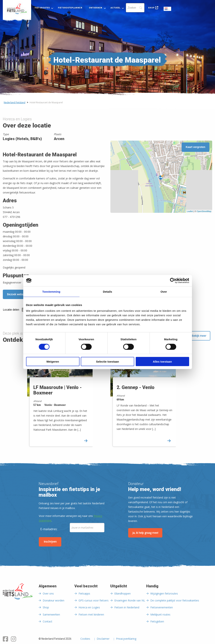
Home (17, 9)
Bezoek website (17, 294)
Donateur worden (54, 600)
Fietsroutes (42, 8)
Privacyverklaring (126, 639)
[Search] (135, 8)
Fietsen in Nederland (127, 607)
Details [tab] (107, 291)
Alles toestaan (162, 362)
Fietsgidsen (157, 621)
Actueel (116, 8)
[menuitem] (17, 9)
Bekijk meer (199, 336)
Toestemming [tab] (51, 291)
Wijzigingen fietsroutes (164, 593)
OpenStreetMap (204, 211)
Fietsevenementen (162, 607)
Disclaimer (103, 639)
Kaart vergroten (196, 147)
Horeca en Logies (89, 607)
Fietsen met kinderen (91, 614)
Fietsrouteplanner (70, 8)
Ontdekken (96, 8)
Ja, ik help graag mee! (145, 533)
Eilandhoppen (122, 593)
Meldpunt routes (160, 614)
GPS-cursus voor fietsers (94, 600)
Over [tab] (164, 291)
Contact (48, 621)
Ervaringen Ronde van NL (130, 600)
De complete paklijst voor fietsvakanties (175, 600)
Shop (151, 8)
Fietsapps (84, 593)
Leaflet (190, 211)
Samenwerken (51, 614)
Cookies (85, 639)
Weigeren (53, 362)
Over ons (48, 593)
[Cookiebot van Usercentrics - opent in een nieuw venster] (173, 280)
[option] (66, 399)
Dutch (168, 9)
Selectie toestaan (107, 362)
